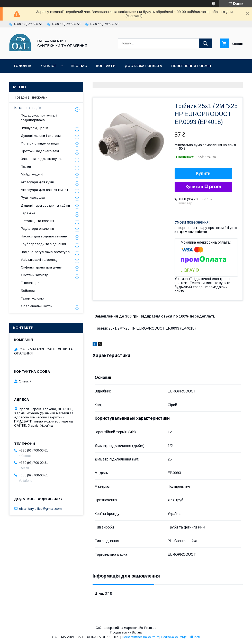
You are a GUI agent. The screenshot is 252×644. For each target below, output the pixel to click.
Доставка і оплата (143, 66)
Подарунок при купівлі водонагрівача (39, 118)
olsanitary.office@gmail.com (40, 508)
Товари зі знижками (34, 79)
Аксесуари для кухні (37, 182)
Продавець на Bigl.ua (126, 632)
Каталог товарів (28, 108)
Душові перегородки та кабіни (45, 205)
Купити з (203, 187)
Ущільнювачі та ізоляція (40, 260)
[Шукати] (205, 43)
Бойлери (28, 291)
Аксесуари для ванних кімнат (44, 190)
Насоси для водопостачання (44, 236)
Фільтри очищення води (40, 143)
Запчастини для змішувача (43, 159)
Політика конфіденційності (114, 79)
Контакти (106, 66)
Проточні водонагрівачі (40, 151)
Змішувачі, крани (34, 128)
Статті (70, 79)
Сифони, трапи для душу (41, 267)
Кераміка (28, 213)
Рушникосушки (33, 198)
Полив (26, 167)
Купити (203, 173)
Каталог (48, 66)
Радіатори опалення (37, 229)
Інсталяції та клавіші (37, 221)
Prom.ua (150, 628)
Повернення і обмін (191, 66)
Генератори (30, 283)
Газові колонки (33, 298)
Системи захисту (34, 275)
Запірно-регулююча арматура (45, 252)
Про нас (79, 66)
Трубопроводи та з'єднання (43, 244)
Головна (22, 66)
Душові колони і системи (41, 136)
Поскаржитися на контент (140, 637)
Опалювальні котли (37, 306)
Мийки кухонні (32, 174)
